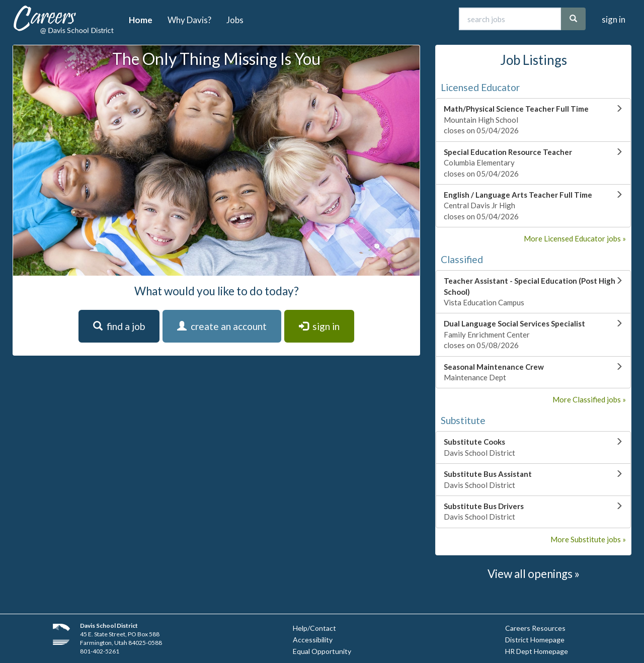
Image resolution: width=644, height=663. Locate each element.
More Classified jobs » (589, 399)
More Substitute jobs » (588, 539)
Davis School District (109, 626)
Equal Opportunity (322, 651)
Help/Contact (314, 628)
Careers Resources (535, 628)
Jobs (235, 20)
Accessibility (313, 640)
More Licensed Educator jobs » (575, 238)
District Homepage (535, 640)
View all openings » (534, 574)
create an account (222, 326)
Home (141, 20)
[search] (573, 19)
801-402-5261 (100, 651)
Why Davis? (189, 20)
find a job (119, 326)
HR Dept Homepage (537, 651)
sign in (614, 19)
